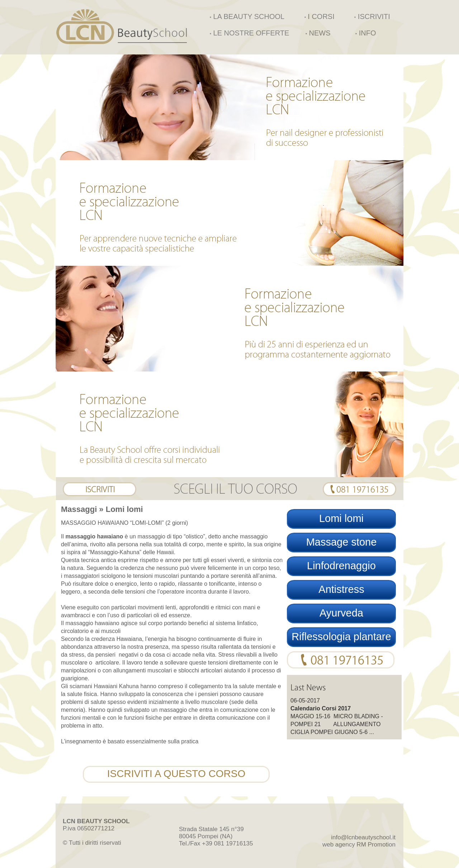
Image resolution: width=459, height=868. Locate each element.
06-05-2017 (305, 701)
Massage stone (342, 542)
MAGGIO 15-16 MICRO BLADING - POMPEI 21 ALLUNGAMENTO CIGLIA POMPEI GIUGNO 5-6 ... (337, 724)
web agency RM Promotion (359, 845)
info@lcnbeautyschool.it (363, 837)
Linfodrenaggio (341, 566)
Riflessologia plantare (341, 637)
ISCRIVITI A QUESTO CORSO (176, 774)
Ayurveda (341, 613)
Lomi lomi (341, 518)
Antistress (341, 589)
